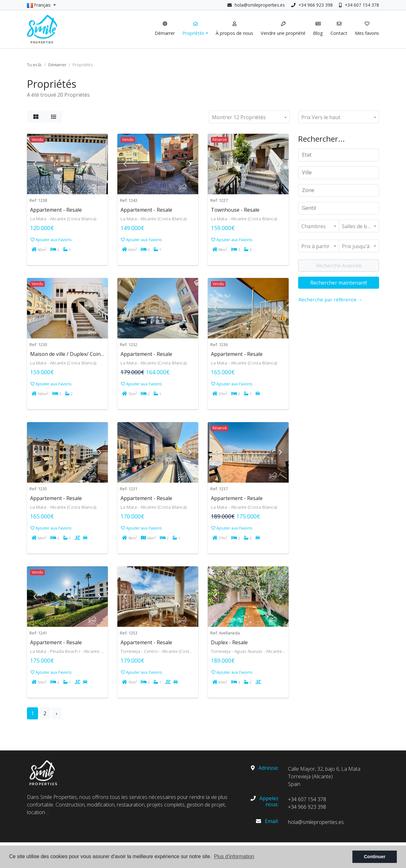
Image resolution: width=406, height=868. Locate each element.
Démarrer (57, 65)
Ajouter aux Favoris (51, 240)
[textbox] (341, 155)
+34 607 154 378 (359, 5)
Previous (35, 164)
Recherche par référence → (331, 299)
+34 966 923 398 (312, 5)
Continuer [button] (375, 857)
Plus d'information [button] (234, 856)
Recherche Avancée (339, 266)
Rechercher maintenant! (339, 283)
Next (100, 164)
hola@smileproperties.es (260, 5)
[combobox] (339, 155)
